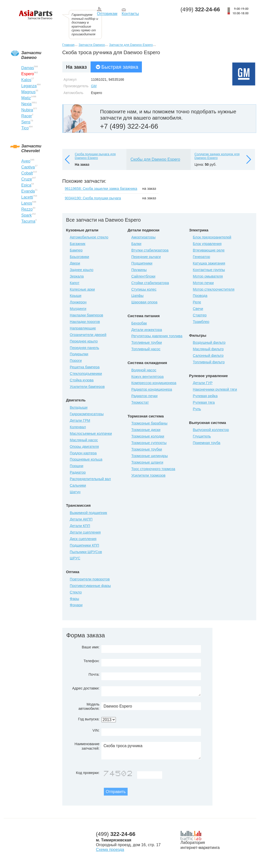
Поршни (77, 466)
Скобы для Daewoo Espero (155, 159)
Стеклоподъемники (86, 374)
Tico (25, 128)
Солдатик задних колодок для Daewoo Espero (217, 156)
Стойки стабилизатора (150, 283)
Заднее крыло (82, 270)
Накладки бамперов (86, 315)
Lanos (27, 203)
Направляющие (83, 328)
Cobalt (27, 173)
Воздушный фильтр (209, 342)
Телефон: (92, 661)
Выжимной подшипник (88, 513)
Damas (28, 68)
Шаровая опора (144, 302)
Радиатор (78, 472)
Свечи (198, 309)
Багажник (78, 244)
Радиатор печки (145, 396)
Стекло (76, 592)
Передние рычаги (146, 257)
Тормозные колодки (148, 436)
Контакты (130, 14)
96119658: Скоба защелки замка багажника (101, 189)
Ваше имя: (91, 647)
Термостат (140, 402)
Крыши (76, 296)
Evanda (28, 191)
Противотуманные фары (90, 586)
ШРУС (75, 558)
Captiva (28, 167)
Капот (75, 283)
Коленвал (78, 427)
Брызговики (79, 257)
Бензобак (139, 323)
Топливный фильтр (209, 362)
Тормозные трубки (147, 449)
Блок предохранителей (212, 237)
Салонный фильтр (208, 356)
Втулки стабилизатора (150, 250)
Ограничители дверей (88, 335)
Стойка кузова (82, 380)
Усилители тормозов (149, 475)
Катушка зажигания (209, 263)
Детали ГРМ (80, 420)
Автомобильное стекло (89, 237)
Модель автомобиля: (89, 706)
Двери (75, 263)
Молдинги (78, 309)
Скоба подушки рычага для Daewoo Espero (95, 156)
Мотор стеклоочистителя (214, 289)
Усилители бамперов (87, 387)
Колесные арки (82, 289)
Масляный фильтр (208, 349)
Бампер (76, 250)
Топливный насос (146, 349)
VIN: (96, 730)
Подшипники (142, 263)
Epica (26, 185)
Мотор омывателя (208, 276)
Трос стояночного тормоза (153, 469)
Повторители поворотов (90, 579)
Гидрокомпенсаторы (87, 414)
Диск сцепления (83, 539)
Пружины (139, 270)
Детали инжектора (147, 330)
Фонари (76, 605)
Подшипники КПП (84, 545)
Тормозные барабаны (149, 423)
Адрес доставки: (86, 688)
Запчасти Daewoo (92, 45)
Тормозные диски (146, 430)
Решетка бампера (85, 367)
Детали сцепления (85, 532)
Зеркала (77, 276)
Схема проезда (110, 850)
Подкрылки (79, 354)
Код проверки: (88, 773)
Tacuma (28, 221)
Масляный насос (84, 440)
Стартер (200, 315)
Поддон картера (83, 453)
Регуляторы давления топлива (157, 336)
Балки (136, 244)
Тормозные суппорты (149, 443)
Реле (197, 302)
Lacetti (27, 197)
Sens (26, 122)
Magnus (28, 92)
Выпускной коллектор (211, 430)
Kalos (26, 80)
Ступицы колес (144, 289)
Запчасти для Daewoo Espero (131, 45)
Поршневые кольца (86, 459)
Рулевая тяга (204, 402)
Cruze (27, 179)
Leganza (29, 86)
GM (94, 86)
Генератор (202, 257)
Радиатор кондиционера (152, 389)
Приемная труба (207, 443)
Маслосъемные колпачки (91, 433)
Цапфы (138, 296)
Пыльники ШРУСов (86, 552)
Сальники (78, 485)
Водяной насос (144, 370)
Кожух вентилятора (148, 377)
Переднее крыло (84, 341)
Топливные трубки (147, 342)
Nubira (27, 110)
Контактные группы (209, 270)
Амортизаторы (144, 237)
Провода (200, 296)
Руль (197, 409)
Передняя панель (84, 348)
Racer (27, 116)
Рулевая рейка (205, 396)
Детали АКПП (81, 519)
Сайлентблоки (143, 276)
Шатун (75, 492)
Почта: (94, 674)
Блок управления (207, 244)
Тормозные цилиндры (150, 456)
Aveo (26, 161)
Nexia (26, 104)
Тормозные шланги (147, 462)
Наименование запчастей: (87, 746)
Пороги (76, 361)
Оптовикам (107, 14)
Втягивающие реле (209, 250)
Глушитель (202, 436)
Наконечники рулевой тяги (215, 389)
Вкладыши (79, 407)
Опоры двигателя (84, 447)
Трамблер (201, 322)
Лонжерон (78, 302)
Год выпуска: (89, 719)
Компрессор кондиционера (154, 383)
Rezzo (27, 209)
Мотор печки (203, 283)
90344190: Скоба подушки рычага (93, 198)
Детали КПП (80, 526)
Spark (27, 215)
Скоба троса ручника (151, 751)
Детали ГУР (203, 383)
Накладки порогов (85, 322)
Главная (68, 45)
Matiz (26, 98)
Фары (74, 599)
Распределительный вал (90, 479)
